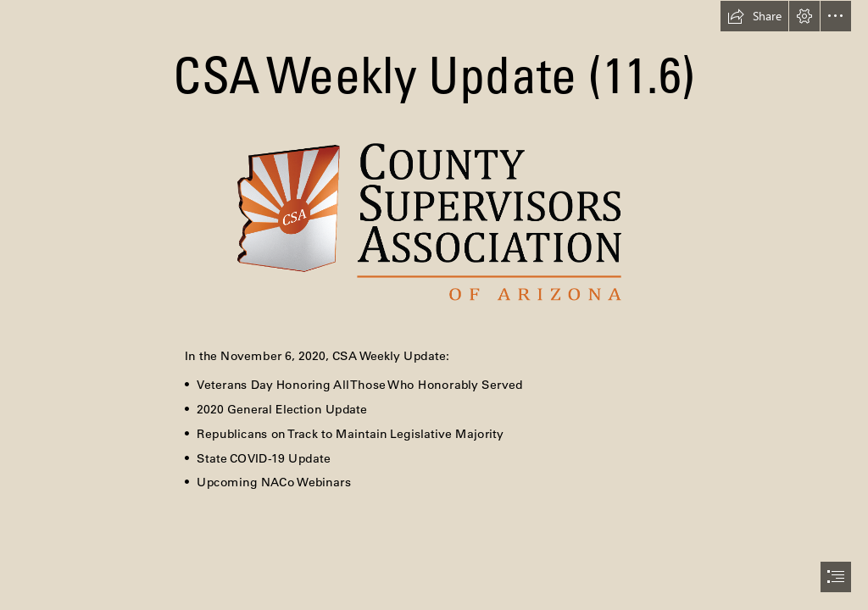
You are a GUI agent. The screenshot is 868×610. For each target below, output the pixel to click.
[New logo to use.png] (434, 221)
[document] (434, 305)
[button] (754, 16)
